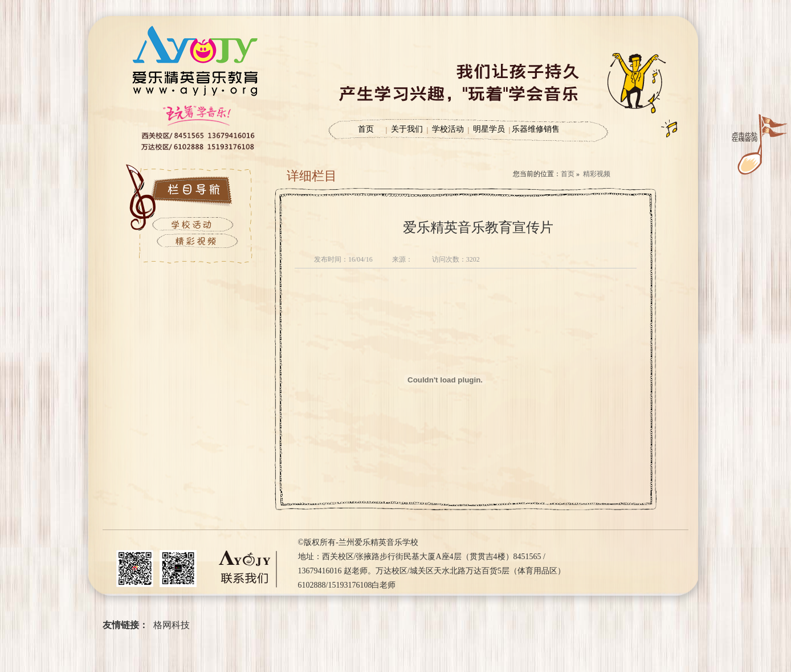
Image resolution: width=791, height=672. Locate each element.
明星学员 (489, 129)
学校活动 (448, 129)
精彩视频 (597, 174)
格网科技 (172, 625)
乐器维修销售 (536, 129)
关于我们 (407, 129)
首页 (366, 129)
